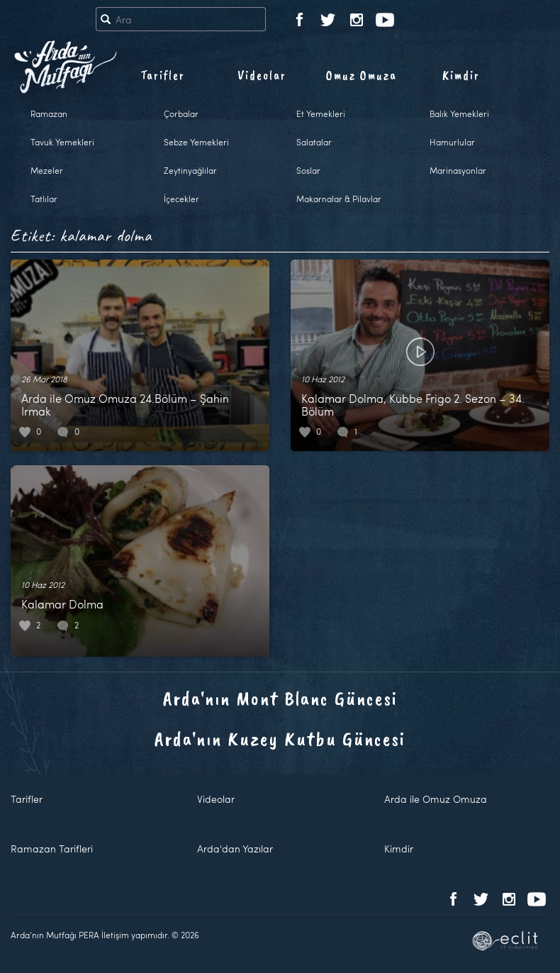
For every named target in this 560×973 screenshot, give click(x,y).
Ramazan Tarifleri (52, 849)
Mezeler (47, 170)
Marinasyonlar (458, 170)
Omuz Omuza (362, 75)
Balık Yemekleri (459, 113)
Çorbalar (181, 113)
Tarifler (163, 75)
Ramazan (49, 113)
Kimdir (461, 75)
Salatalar (314, 142)
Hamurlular (452, 142)
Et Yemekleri (321, 113)
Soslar (308, 170)
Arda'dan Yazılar (235, 849)
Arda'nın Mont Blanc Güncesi (280, 698)
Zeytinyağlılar (190, 170)
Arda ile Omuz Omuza (436, 799)
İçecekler (181, 199)
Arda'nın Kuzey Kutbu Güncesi (280, 739)
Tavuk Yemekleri (62, 142)
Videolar (262, 75)
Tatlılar (44, 199)
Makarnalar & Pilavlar (339, 199)
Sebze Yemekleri (196, 142)
